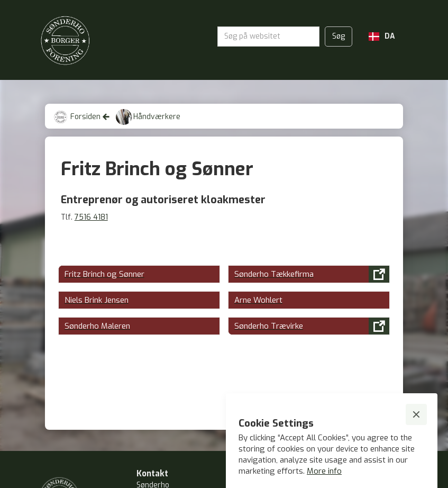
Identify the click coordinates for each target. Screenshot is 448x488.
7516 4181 (91, 217)
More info (324, 471)
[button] (382, 37)
